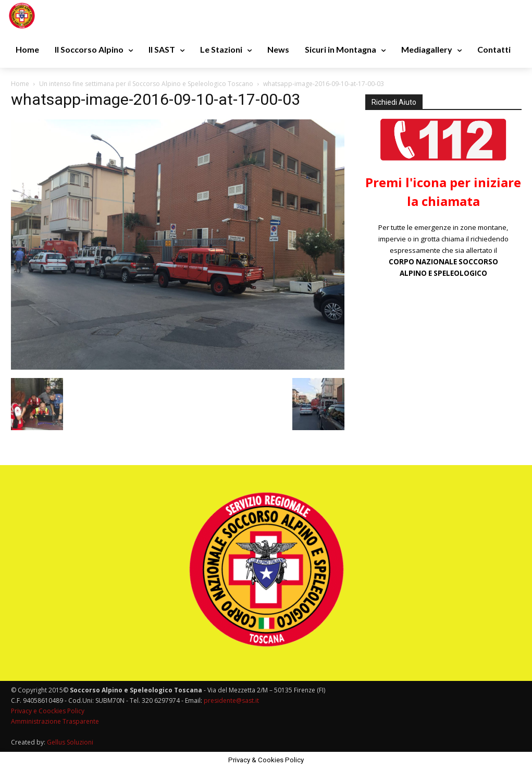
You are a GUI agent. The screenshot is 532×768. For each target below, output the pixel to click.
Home (20, 84)
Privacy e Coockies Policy (48, 711)
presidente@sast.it (231, 700)
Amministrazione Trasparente (55, 721)
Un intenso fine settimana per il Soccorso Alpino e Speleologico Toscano (146, 84)
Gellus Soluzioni (70, 742)
